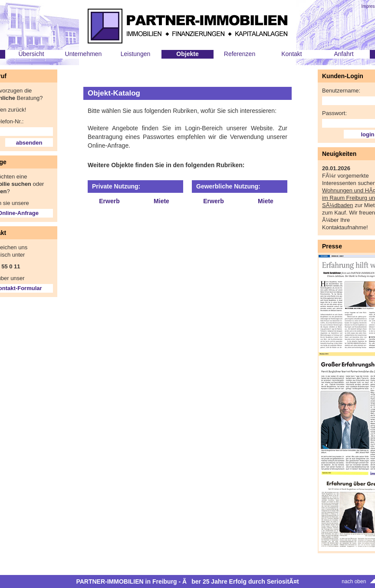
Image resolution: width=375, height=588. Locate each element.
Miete (161, 201)
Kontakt (291, 54)
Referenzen (240, 54)
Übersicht (31, 54)
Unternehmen (84, 54)
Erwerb (109, 201)
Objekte (187, 54)
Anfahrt (344, 54)
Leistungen (136, 54)
